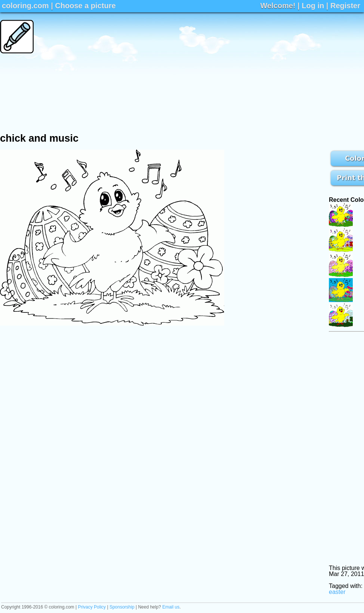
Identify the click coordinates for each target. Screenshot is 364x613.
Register (345, 6)
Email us (171, 607)
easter (337, 592)
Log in (313, 6)
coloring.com (25, 6)
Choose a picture (85, 6)
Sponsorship (122, 607)
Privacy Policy (92, 607)
